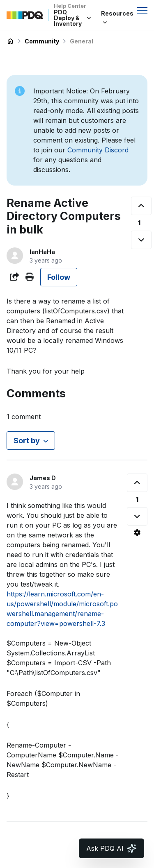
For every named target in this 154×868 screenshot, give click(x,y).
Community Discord (98, 150)
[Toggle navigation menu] (142, 10)
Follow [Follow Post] (59, 277)
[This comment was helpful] (137, 483)
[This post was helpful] (141, 206)
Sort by (27, 441)
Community (42, 41)
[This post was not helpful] (141, 240)
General (82, 41)
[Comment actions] (137, 533)
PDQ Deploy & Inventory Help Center (10, 41)
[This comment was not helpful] (137, 516)
